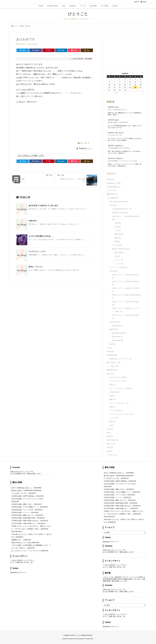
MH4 (112, 396)
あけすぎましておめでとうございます (43, 205)
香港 (117, 241)
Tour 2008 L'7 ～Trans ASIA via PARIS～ (126, 218)
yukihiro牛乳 (117, 337)
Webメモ (111, 444)
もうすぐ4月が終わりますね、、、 (42, 236)
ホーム (15, 26)
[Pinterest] (49, 50)
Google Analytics (113, 187)
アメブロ (111, 190)
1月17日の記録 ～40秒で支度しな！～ (24, 523)
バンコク (119, 264)
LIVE (113, 205)
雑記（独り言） (27, 26)
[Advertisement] (38, 122)
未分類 (110, 351)
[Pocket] (74, 50)
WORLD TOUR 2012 (121, 249)
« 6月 (116, 93)
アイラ (90, 148)
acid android (118, 340)
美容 (110, 447)
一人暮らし (112, 455)
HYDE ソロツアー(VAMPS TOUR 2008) (126, 296)
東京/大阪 (119, 234)
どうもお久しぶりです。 (116, 135)
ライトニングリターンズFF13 (121, 388)
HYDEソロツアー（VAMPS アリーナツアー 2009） (126, 310)
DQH (112, 407)
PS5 (13, 532)
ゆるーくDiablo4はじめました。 (118, 110)
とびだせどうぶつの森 (118, 377)
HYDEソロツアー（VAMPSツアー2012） (126, 290)
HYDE (113, 271)
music (110, 429)
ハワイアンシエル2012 (118, 267)
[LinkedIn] (61, 50)
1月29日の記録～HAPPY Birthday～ (119, 148)
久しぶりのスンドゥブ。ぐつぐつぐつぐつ (26, 551)
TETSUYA (114, 322)
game (111, 374)
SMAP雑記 (112, 355)
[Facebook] (36, 50)
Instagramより (114, 183)
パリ (118, 230)
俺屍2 (112, 399)
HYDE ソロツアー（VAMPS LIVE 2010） (126, 317)
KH (111, 425)
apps (109, 451)
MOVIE (110, 179)
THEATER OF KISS (120, 213)
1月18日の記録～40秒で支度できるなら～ (26, 521)
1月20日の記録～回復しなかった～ (23, 515)
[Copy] (87, 50)
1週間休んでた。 (17, 540)
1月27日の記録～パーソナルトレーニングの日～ (123, 161)
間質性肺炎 (112, 194)
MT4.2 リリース (35, 267)
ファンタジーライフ (117, 381)
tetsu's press (117, 326)
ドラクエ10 (115, 411)
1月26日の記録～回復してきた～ (22, 504)
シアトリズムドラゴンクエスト (121, 414)
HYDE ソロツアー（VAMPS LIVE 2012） (126, 283)
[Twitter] (23, 50)
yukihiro (113, 329)
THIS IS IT (33, 221)
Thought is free (89, 639)
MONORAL (112, 370)
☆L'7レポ (117, 245)
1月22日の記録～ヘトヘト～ (21, 512)
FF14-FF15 (114, 392)
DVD (110, 436)
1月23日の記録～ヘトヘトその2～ (23, 510)
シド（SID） (113, 366)
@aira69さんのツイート (18, 572)
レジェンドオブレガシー (119, 403)
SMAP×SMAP (113, 440)
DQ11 (112, 385)
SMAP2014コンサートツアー (120, 359)
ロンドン (119, 260)
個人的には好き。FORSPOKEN (118, 122)
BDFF (112, 422)
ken (112, 344)
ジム (109, 348)
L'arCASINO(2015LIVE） (122, 209)
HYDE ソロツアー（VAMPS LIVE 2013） (126, 276)
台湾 (118, 223)
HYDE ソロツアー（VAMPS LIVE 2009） (126, 303)
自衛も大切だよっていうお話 (21, 543)
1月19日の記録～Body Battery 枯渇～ (24, 518)
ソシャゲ (113, 418)
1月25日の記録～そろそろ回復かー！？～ (26, 507)
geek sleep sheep (119, 333)
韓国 (118, 238)
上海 (118, 227)
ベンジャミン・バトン (37, 251)
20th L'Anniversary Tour (118, 202)
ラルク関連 (113, 198)
